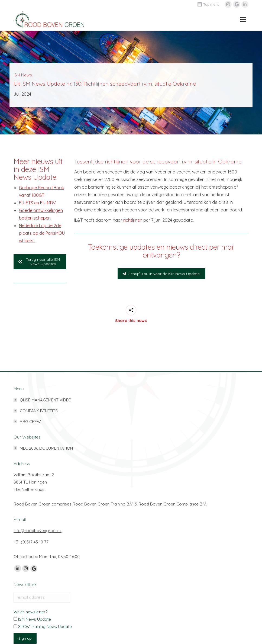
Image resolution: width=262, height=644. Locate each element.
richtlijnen (133, 220)
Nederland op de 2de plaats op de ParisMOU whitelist (42, 233)
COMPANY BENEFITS (39, 411)
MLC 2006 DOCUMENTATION (46, 448)
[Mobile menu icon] (242, 20)
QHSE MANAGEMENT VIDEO (46, 400)
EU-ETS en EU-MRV (37, 203)
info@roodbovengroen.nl (38, 531)
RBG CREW (30, 422)
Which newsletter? (30, 612)
